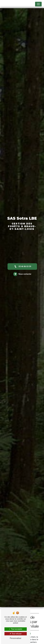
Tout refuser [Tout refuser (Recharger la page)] (16, 634)
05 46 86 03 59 (22, 267)
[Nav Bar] (38, 4)
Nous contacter (22, 274)
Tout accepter (16, 629)
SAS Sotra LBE (10, 4)
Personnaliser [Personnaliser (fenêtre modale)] (16, 638)
